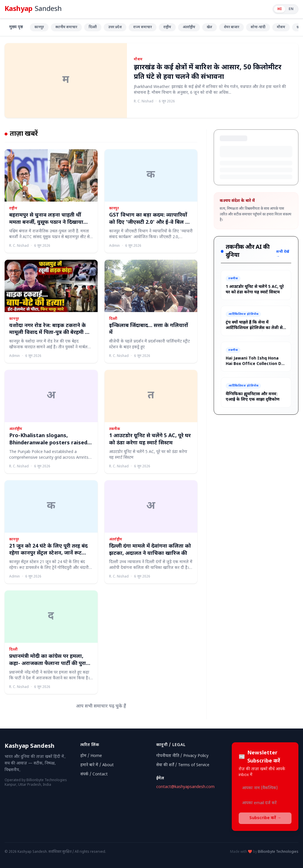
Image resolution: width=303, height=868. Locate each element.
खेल (210, 27)
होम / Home (91, 756)
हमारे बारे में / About (97, 765)
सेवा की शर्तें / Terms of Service (183, 765)
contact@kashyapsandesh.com (185, 787)
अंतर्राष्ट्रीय (189, 27)
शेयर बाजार (231, 27)
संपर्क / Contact (94, 774)
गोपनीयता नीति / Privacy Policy (182, 756)
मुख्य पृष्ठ (16, 27)
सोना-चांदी (258, 27)
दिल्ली (93, 27)
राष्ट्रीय (167, 27)
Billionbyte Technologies (278, 852)
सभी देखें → (283, 254)
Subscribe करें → (265, 818)
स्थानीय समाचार (66, 27)
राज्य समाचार (143, 27)
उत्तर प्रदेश (115, 27)
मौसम (281, 27)
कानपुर (39, 27)
